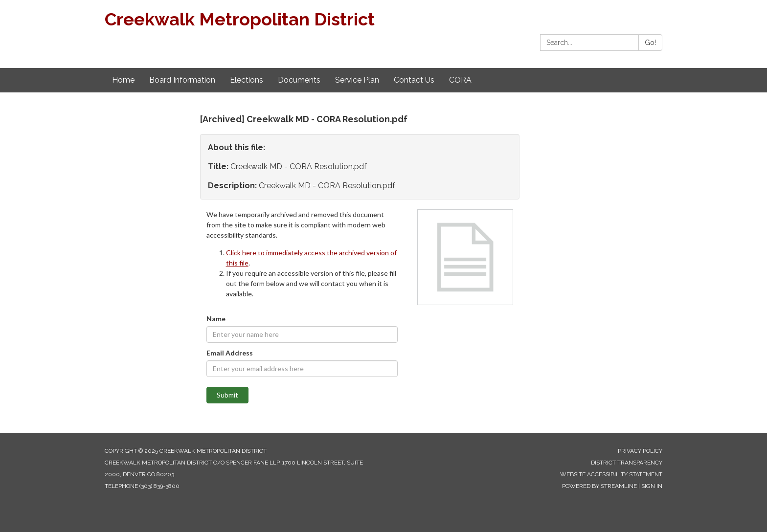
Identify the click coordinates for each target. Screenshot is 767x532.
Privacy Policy (640, 451)
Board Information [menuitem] (182, 80)
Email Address (230, 353)
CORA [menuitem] (460, 80)
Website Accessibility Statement (611, 474)
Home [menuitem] (123, 80)
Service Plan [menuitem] (357, 80)
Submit (227, 395)
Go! (650, 43)
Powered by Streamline (599, 486)
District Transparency (627, 463)
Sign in (652, 486)
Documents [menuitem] (299, 80)
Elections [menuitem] (247, 80)
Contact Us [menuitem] (414, 80)
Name (216, 319)
